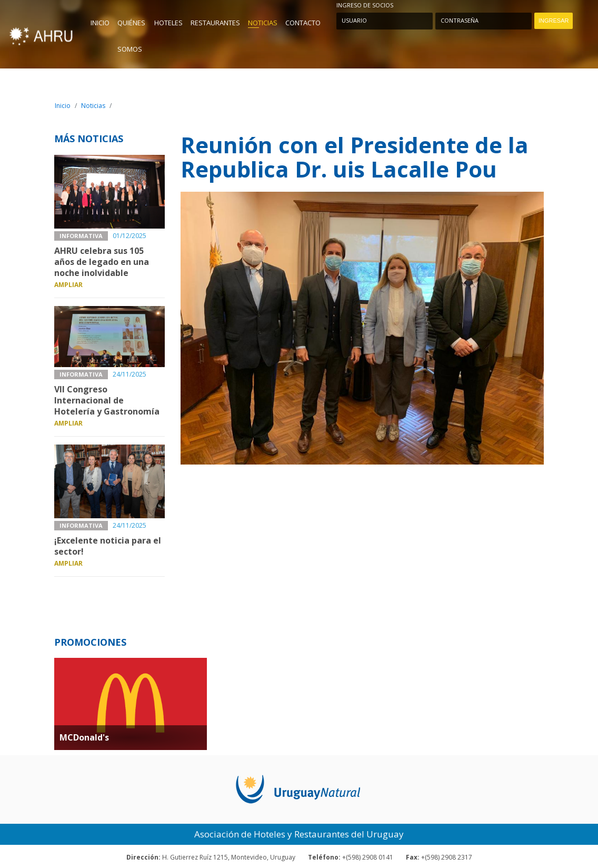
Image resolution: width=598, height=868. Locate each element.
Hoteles (168, 23)
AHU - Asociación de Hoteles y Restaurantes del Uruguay (41, 34)
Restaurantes (215, 23)
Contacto (303, 23)
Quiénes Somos (131, 36)
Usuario (354, 20)
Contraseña (458, 20)
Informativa (81, 236)
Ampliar (68, 285)
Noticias (263, 23)
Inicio (100, 23)
